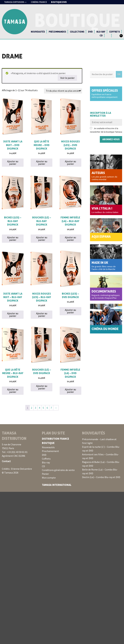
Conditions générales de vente (58, 470)
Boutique (48, 443)
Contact (6, 461)
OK (119, 74)
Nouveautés (38, 32)
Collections (77, 32)
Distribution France (56, 439)
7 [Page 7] (51, 408)
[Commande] (63, 91)
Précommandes (57, 32)
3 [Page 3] (35, 408)
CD (101, 35)
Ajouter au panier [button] (13, 163)
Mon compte (49, 478)
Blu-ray (101, 32)
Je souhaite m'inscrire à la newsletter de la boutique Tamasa (106, 130)
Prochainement (50, 451)
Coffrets (115, 32)
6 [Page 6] (47, 408)
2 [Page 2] (31, 408)
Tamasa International (57, 485)
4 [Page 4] (39, 408)
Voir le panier (67, 78)
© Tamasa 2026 (10, 473)
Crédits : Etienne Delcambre (17, 469)
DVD (90, 32)
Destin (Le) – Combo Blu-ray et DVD (101, 477)
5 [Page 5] (43, 408)
